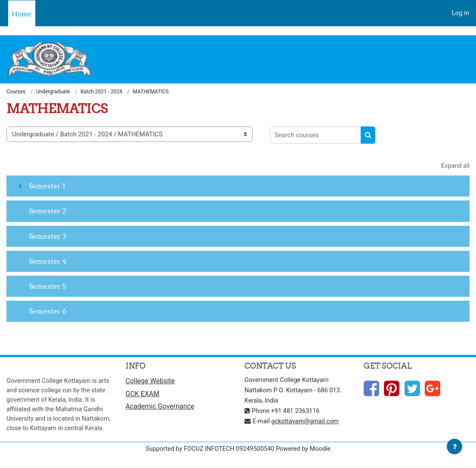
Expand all (455, 166)
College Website (150, 382)
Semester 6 (48, 312)
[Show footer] (454, 446)
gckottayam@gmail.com (307, 422)
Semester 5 (48, 287)
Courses (16, 92)
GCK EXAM (143, 395)
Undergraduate (53, 92)
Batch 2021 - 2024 (101, 92)
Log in (460, 13)
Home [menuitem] (22, 14)
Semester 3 (48, 237)
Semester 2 (48, 212)
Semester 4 (48, 262)
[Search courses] (315, 135)
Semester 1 (47, 187)
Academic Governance (160, 408)
